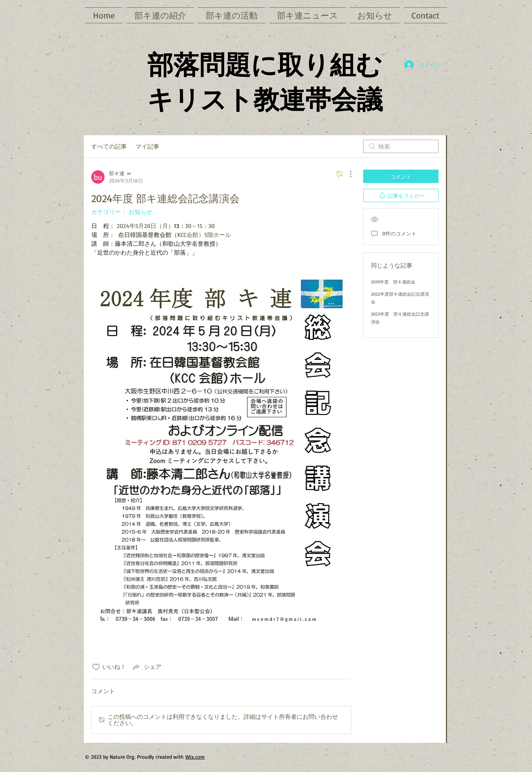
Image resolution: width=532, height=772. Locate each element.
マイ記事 (147, 146)
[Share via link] (147, 667)
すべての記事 (109, 146)
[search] (401, 146)
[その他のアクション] (347, 174)
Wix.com (195, 757)
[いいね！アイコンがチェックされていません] (96, 667)
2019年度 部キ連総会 (393, 282)
